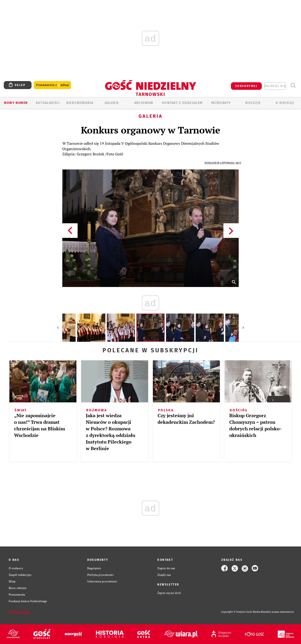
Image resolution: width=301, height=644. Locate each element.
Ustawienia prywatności (102, 581)
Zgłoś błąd (20, 612)
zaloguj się (275, 86)
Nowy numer (16, 103)
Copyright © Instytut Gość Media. (241, 612)
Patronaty (221, 103)
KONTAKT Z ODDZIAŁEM (182, 103)
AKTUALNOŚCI (48, 103)
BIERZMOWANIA (80, 103)
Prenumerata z (52, 85)
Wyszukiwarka (293, 85)
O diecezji (285, 103)
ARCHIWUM (144, 103)
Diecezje (253, 103)
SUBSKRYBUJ (246, 86)
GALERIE (112, 103)
